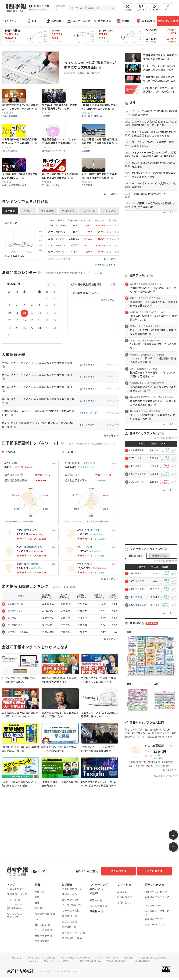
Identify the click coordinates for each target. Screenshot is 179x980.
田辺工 (139, 573)
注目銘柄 (86, 168)
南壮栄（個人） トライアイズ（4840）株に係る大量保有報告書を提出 (38, 428)
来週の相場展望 (10, 125)
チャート (141, 8)
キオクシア (141, 605)
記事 (33, 21)
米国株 (124, 21)
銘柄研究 (55, 21)
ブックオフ (141, 474)
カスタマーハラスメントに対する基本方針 (51, 960)
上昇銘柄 (10, 237)
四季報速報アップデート (54, 168)
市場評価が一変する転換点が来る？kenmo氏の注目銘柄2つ (19, 159)
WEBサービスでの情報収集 (74, 957)
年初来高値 (48, 237)
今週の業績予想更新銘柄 (15, 211)
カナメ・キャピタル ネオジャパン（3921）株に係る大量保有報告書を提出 (38, 452)
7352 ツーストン (88, 440)
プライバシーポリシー (107, 957)
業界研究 (102, 21)
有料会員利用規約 (117, 960)
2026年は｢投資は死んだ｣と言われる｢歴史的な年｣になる (59, 115)
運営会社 (14, 957)
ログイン (168, 8)
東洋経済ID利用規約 (91, 960)
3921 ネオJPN (87, 452)
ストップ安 (109, 237)
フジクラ (140, 581)
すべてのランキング (105, 291)
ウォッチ (154, 8)
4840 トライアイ (88, 391)
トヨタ (138, 458)
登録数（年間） (160, 556)
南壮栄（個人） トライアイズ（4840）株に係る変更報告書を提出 (38, 391)
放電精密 (139, 450)
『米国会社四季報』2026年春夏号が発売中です (43, 6)
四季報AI (146, 21)
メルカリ (139, 466)
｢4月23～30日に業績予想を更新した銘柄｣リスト (20, 202)
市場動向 (46, 125)
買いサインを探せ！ (51, 211)
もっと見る (110, 220)
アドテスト (141, 589)
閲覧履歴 (127, 8)
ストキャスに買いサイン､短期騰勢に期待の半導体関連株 (60, 202)
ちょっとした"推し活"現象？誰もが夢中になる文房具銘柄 (90, 65)
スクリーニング (79, 21)
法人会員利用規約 (142, 960)
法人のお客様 (156, 871)
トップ (11, 21)
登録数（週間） (136, 556)
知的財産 (130, 957)
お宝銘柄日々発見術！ (88, 73)
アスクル (139, 482)
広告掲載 (49, 957)
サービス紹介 (31, 957)
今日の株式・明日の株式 (94, 125)
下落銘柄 (28, 237)
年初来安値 (68, 237)
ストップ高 (89, 237)
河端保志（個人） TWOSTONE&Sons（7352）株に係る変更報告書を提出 (38, 440)
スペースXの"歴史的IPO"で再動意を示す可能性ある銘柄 (99, 202)
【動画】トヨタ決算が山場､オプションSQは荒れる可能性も (100, 116)
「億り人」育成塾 (10, 168)
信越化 (139, 597)
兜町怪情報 (87, 211)
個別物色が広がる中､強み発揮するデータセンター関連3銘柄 (20, 116)
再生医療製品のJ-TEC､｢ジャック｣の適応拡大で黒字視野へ (59, 159)
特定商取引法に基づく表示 (155, 957)
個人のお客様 (121, 871)
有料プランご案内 (168, 21)
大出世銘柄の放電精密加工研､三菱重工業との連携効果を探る (100, 159)
